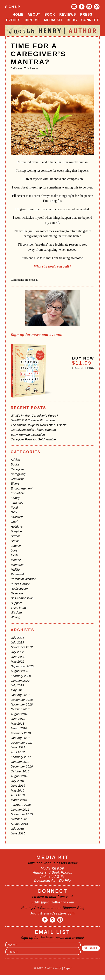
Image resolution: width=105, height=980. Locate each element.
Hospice (16, 531)
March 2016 (19, 800)
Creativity (17, 479)
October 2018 (20, 709)
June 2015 (18, 833)
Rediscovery (19, 589)
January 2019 (20, 695)
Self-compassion (22, 598)
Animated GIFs (52, 877)
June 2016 (18, 785)
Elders (15, 483)
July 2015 (17, 829)
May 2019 (17, 690)
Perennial (17, 574)
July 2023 (17, 642)
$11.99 (82, 363)
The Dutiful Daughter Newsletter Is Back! (39, 425)
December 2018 (22, 700)
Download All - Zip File (52, 881)
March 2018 (19, 728)
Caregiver (17, 469)
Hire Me (32, 20)
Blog (72, 20)
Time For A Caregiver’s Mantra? (38, 54)
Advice (15, 460)
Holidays (17, 527)
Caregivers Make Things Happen (33, 430)
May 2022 (17, 661)
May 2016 (17, 790)
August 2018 (19, 714)
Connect (90, 20)
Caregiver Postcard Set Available (33, 439)
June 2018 (18, 719)
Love (14, 550)
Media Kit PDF (52, 869)
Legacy (16, 546)
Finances (17, 503)
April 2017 (18, 752)
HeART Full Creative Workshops (33, 420)
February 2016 (21, 805)
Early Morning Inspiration (28, 435)
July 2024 (17, 638)
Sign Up (13, 7)
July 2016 (17, 781)
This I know (31, 68)
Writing (16, 617)
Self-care (16, 68)
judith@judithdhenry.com (52, 902)
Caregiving (18, 474)
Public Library (20, 584)
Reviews (68, 14)
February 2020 (21, 676)
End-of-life (18, 493)
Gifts (14, 512)
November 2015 (22, 814)
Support (16, 603)
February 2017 (21, 757)
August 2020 (19, 671)
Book (50, 14)
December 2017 (22, 743)
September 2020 (22, 666)
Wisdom (16, 612)
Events (13, 20)
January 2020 (20, 681)
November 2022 (22, 647)
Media (53, 20)
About (34, 14)
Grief (14, 522)
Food (14, 507)
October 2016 (20, 771)
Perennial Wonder (23, 579)
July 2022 (17, 652)
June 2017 (18, 747)
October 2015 (20, 819)
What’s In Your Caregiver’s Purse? (34, 415)
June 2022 (18, 657)
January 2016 (20, 809)
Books (15, 464)
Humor (15, 536)
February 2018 (21, 733)
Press (86, 14)
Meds (15, 555)
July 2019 (17, 685)
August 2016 (19, 776)
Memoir (16, 560)
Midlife (15, 569)
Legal (68, 968)
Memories (17, 565)
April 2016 (18, 795)
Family (15, 498)
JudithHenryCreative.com (52, 913)
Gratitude (17, 517)
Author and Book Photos (52, 873)
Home (18, 14)
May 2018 (17, 723)
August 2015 (19, 824)
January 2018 (20, 738)
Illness (15, 541)
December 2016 (22, 766)
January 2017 (20, 762)
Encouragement (22, 488)
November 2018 (22, 704)
